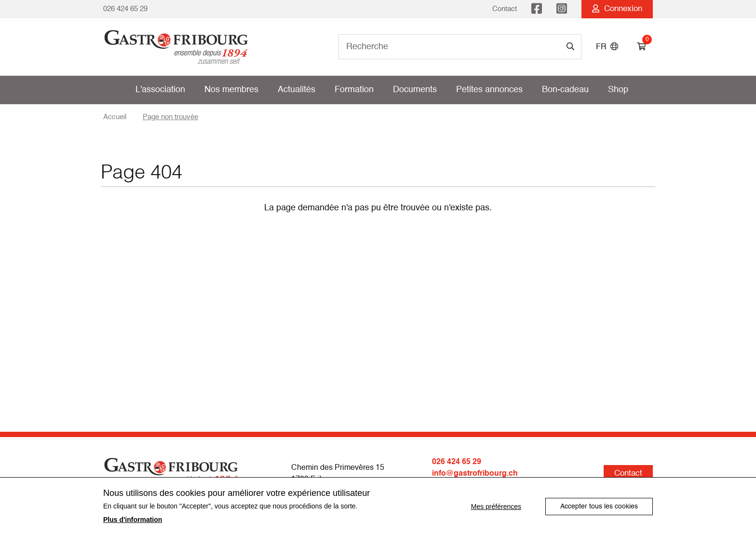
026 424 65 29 (125, 9)
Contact (505, 9)
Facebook (537, 9)
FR (607, 47)
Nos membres (231, 90)
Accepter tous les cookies (599, 507)
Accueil (115, 117)
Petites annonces (489, 90)
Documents (415, 90)
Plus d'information (133, 520)
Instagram (562, 9)
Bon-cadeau (565, 90)
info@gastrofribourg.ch (475, 474)
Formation (354, 90)
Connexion (617, 9)
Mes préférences (496, 507)
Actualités (297, 90)
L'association (160, 90)
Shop (618, 90)
